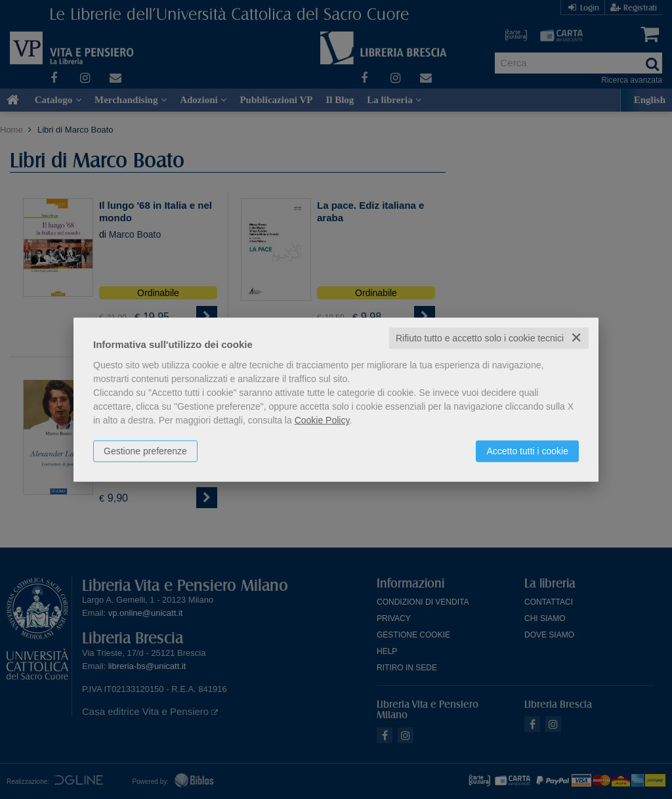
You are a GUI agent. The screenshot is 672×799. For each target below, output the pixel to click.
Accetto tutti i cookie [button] (527, 451)
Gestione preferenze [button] (145, 451)
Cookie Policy (322, 420)
